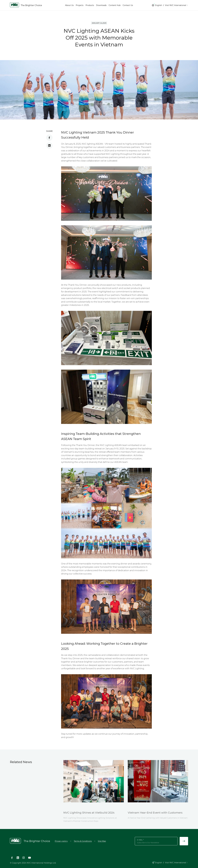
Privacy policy (61, 841)
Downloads (101, 5)
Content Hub (115, 5)
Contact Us (128, 5)
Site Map (102, 841)
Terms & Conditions (83, 841)
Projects (80, 5)
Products (90, 5)
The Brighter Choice (31, 5)
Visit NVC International (176, 5)
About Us (69, 5)
